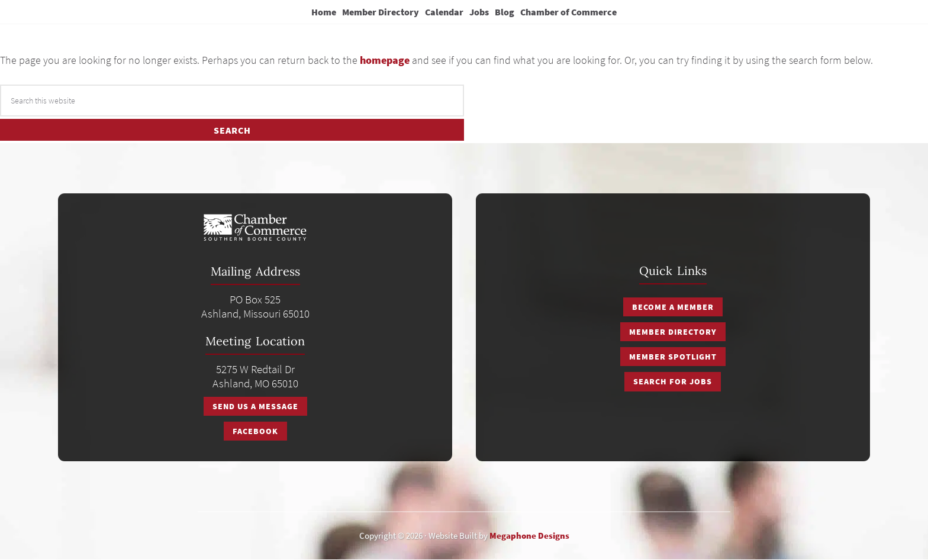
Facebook (255, 431)
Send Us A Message (255, 406)
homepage (385, 60)
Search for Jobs (673, 381)
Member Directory (673, 332)
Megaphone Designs (529, 535)
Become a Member (673, 307)
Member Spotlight (673, 357)
